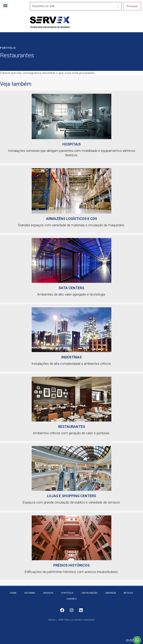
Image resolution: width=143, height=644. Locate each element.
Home (13, 593)
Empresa (111, 593)
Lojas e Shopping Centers (71, 496)
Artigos (128, 593)
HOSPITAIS (71, 144)
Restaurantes (72, 427)
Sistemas (30, 593)
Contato (72, 599)
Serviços (48, 593)
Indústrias (71, 357)
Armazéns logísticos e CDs (71, 219)
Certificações (90, 593)
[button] (5, 5)
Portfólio (8, 48)
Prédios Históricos (71, 565)
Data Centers (71, 288)
